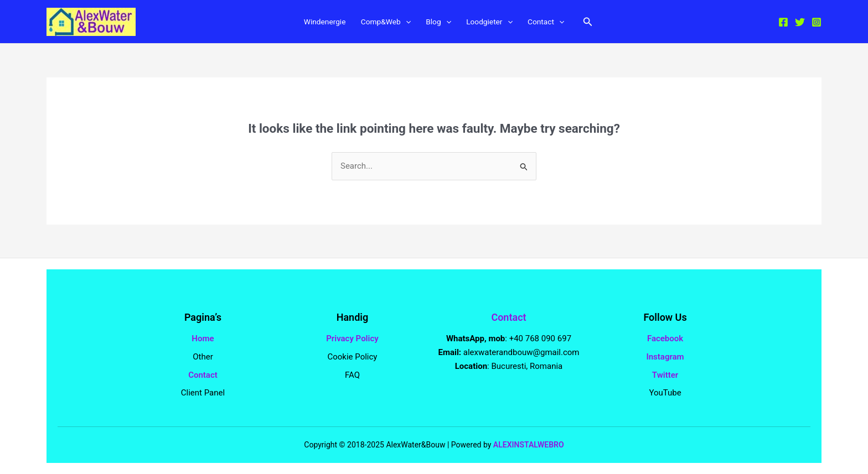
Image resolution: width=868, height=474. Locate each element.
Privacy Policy (352, 338)
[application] (404, 23)
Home (203, 338)
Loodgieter (495, 23)
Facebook (665, 338)
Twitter (665, 375)
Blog (439, 23)
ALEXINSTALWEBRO (529, 445)
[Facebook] (783, 23)
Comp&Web (382, 23)
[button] (600, 22)
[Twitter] (800, 23)
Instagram (665, 357)
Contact (556, 23)
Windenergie (315, 23)
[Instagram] (817, 23)
